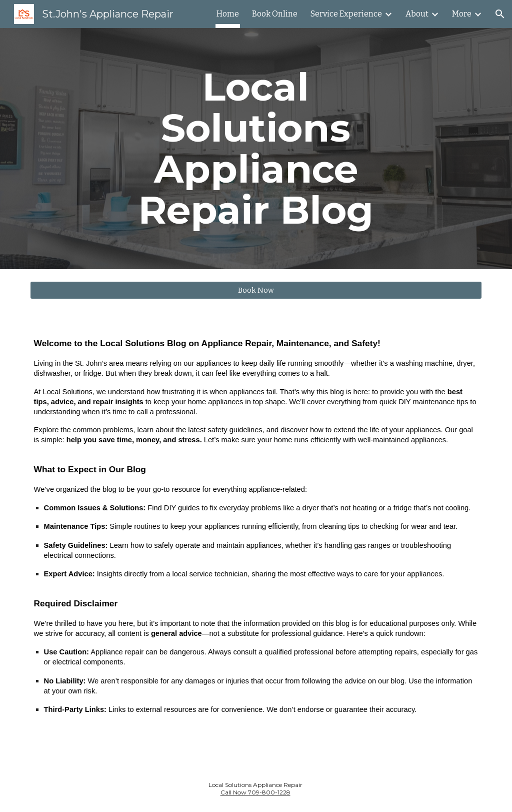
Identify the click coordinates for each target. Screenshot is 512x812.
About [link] (417, 14)
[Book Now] (256, 290)
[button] (500, 14)
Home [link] (228, 14)
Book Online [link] (275, 14)
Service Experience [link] (346, 14)
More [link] (462, 14)
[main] (256, 149)
